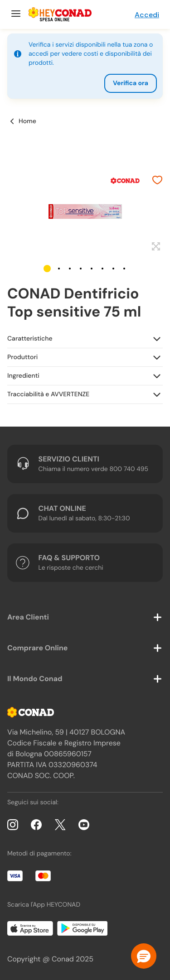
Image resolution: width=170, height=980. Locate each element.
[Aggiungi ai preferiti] (157, 181)
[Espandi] (155, 247)
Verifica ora (131, 83)
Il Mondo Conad (35, 679)
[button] (47, 269)
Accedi (147, 15)
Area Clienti (28, 617)
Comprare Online (37, 648)
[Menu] (15, 14)
